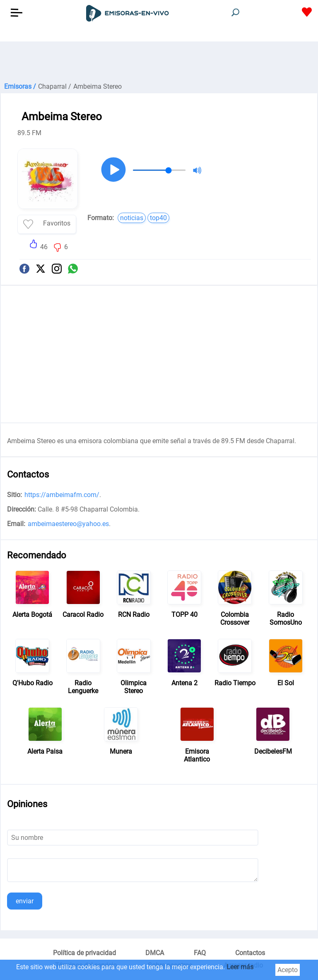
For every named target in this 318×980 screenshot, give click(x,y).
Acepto (288, 970)
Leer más (240, 967)
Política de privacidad (84, 953)
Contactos (250, 953)
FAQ (200, 953)
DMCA (155, 953)
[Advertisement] (159, 62)
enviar (25, 901)
